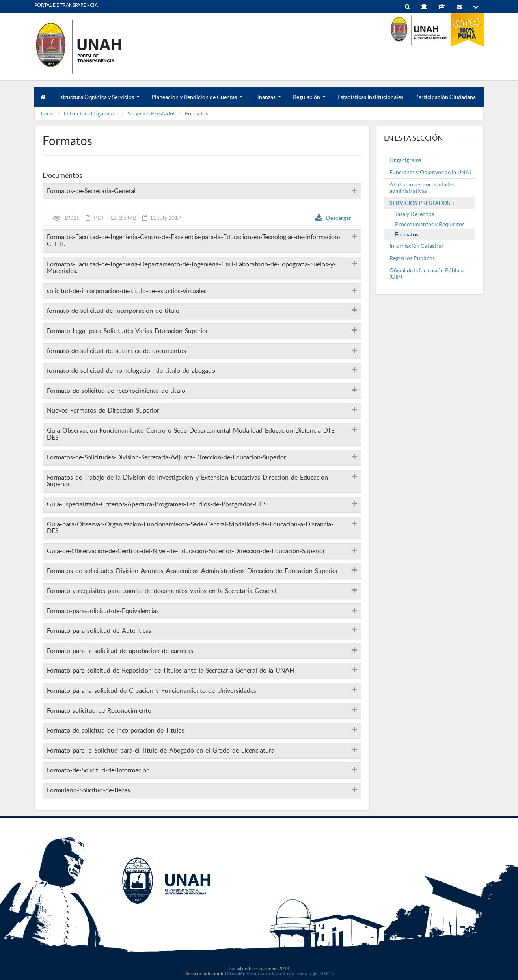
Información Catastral (416, 246)
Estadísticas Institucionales (370, 97)
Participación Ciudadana (445, 97)
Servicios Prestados (152, 113)
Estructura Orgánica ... (91, 113)
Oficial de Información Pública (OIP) (427, 273)
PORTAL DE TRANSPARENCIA (66, 5)
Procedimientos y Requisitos (430, 224)
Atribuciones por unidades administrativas (422, 188)
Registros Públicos (412, 258)
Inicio (48, 113)
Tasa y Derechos (415, 214)
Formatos (407, 234)
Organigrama (405, 160)
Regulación (309, 100)
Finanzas (268, 100)
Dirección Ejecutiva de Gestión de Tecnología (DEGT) (279, 973)
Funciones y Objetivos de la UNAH (432, 172)
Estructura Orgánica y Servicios (98, 100)
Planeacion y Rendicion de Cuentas (197, 100)
